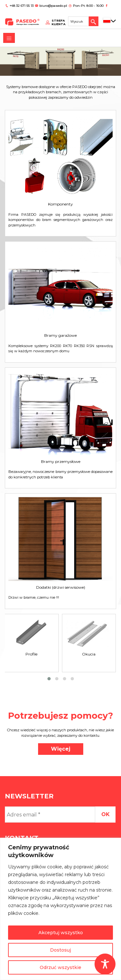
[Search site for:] (78, 21)
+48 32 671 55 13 (22, 6)
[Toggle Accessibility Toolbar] (105, 964)
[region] (60, 909)
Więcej (61, 749)
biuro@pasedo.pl (53, 6)
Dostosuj (60, 950)
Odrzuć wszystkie (60, 967)
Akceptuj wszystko (61, 933)
